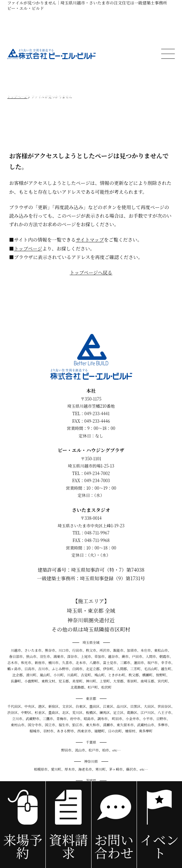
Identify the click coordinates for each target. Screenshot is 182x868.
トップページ (28, 248)
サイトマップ (90, 240)
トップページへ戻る (91, 272)
